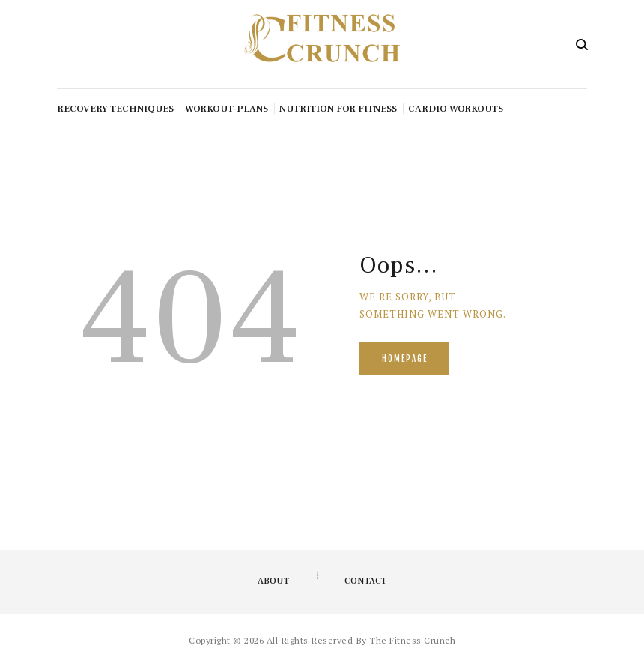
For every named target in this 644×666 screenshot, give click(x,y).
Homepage (405, 359)
